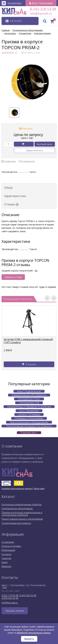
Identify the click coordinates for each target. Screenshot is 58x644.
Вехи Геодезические (29, 391)
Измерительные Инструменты (29, 395)
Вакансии (6, 566)
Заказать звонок (15, 611)
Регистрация (46, 3)
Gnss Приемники (29, 411)
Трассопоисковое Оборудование (29, 422)
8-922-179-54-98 (10, 595)
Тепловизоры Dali (29, 403)
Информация (8, 550)
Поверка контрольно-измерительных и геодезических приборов (22, 514)
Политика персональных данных (17, 489)
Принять (29, 639)
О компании (8, 542)
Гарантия (6, 558)
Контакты (6, 554)
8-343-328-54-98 (43, 9)
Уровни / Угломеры (29, 414)
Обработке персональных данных (34, 633)
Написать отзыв (13, 277)
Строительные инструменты (16, 523)
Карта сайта (39, 489)
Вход (34, 3)
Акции (4, 562)
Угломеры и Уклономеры (29, 418)
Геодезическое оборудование (17, 508)
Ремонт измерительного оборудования (22, 519)
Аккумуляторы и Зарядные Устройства (29, 407)
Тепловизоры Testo (29, 399)
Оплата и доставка (11, 546)
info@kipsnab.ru (33, 13)
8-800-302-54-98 (10, 598)
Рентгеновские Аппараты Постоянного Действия (29, 426)
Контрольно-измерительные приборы (22, 504)
